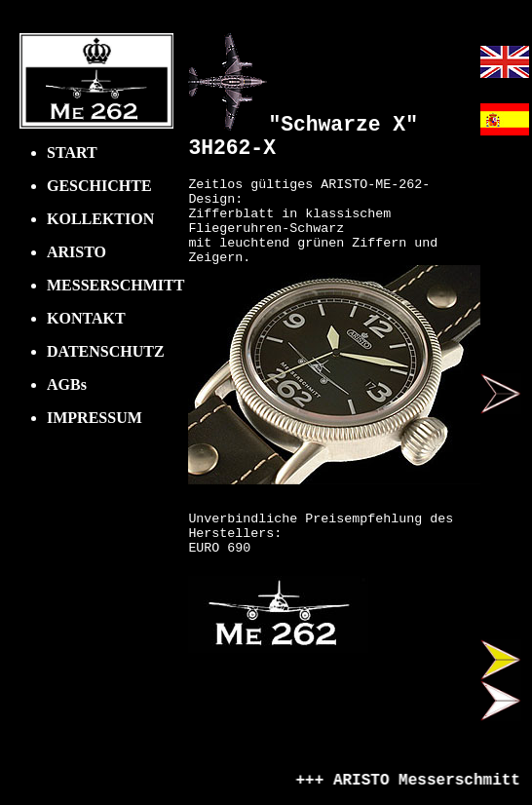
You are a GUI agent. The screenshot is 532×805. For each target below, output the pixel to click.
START (72, 153)
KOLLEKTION (100, 219)
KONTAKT (86, 318)
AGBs (67, 384)
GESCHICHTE (99, 186)
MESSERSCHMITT (115, 285)
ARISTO (76, 252)
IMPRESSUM (95, 418)
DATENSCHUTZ (106, 351)
